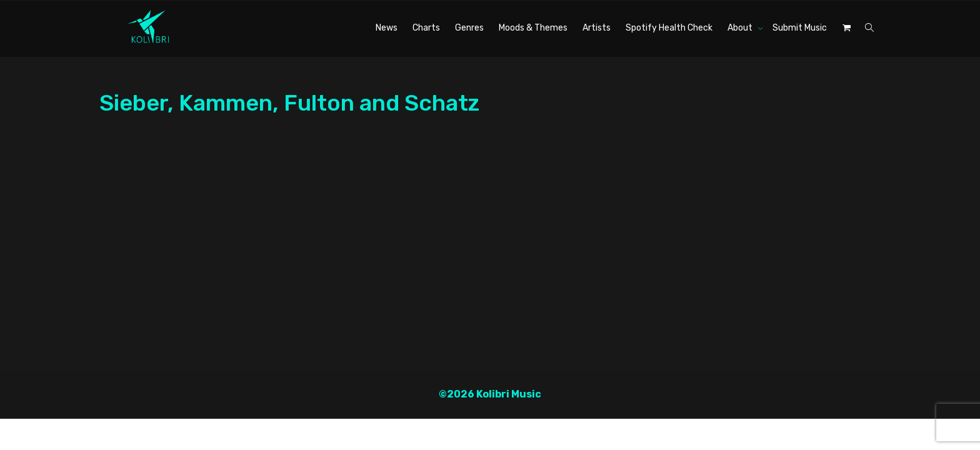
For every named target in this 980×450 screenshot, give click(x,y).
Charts (426, 28)
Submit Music (800, 28)
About (741, 28)
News (387, 28)
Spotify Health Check (669, 28)
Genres (469, 28)
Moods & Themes (533, 28)
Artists (597, 28)
